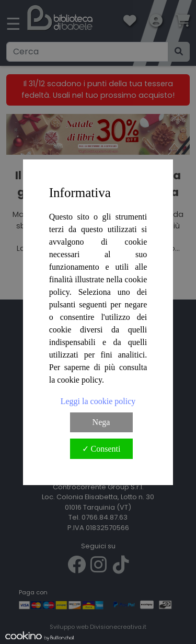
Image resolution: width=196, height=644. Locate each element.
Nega (101, 422)
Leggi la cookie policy (98, 401)
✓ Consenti (101, 449)
